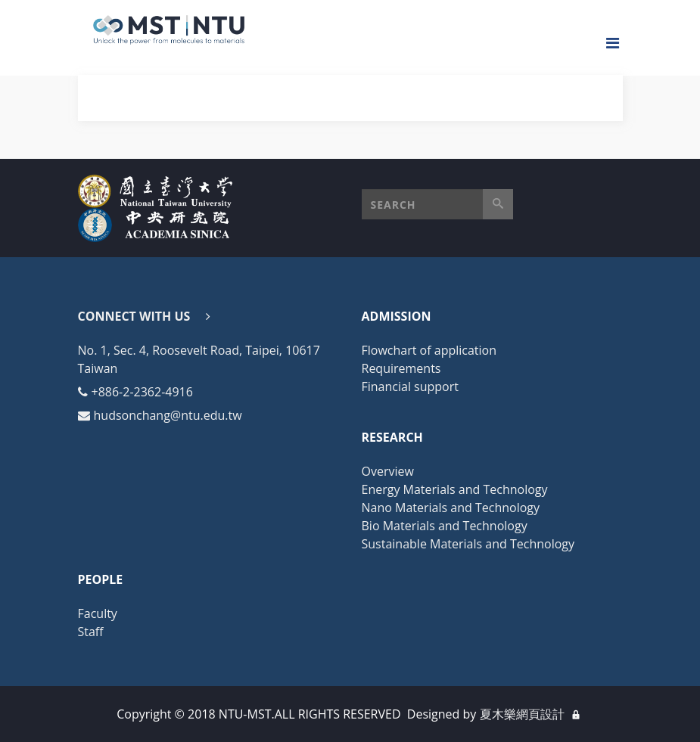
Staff (91, 632)
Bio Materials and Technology (445, 526)
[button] (437, 204)
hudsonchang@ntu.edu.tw (168, 415)
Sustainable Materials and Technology (468, 544)
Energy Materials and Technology (455, 489)
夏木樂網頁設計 (522, 714)
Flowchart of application (429, 350)
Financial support (410, 387)
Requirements (401, 368)
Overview (388, 471)
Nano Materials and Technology (451, 508)
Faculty (98, 613)
